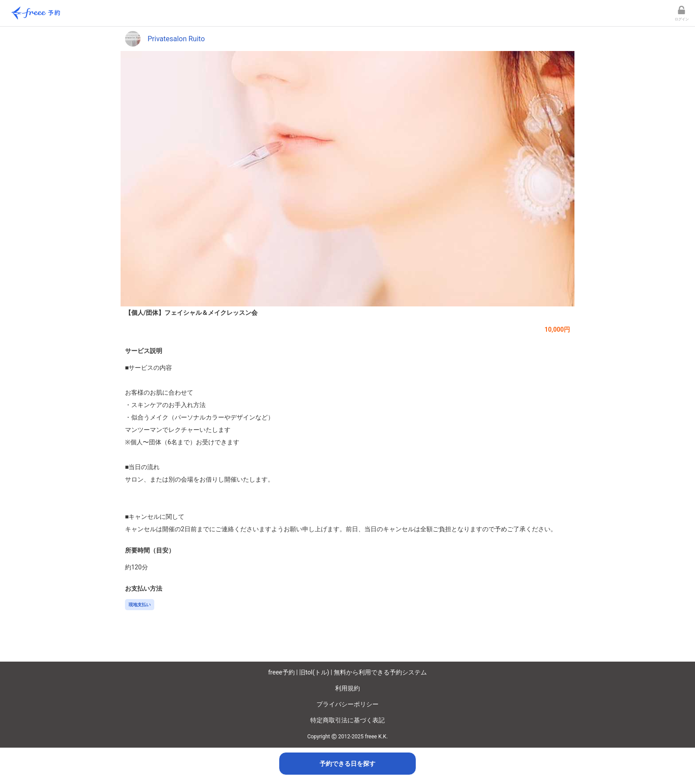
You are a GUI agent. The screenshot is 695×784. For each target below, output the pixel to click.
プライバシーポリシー (347, 704)
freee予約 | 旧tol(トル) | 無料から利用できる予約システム (347, 672)
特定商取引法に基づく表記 (347, 720)
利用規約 (347, 688)
